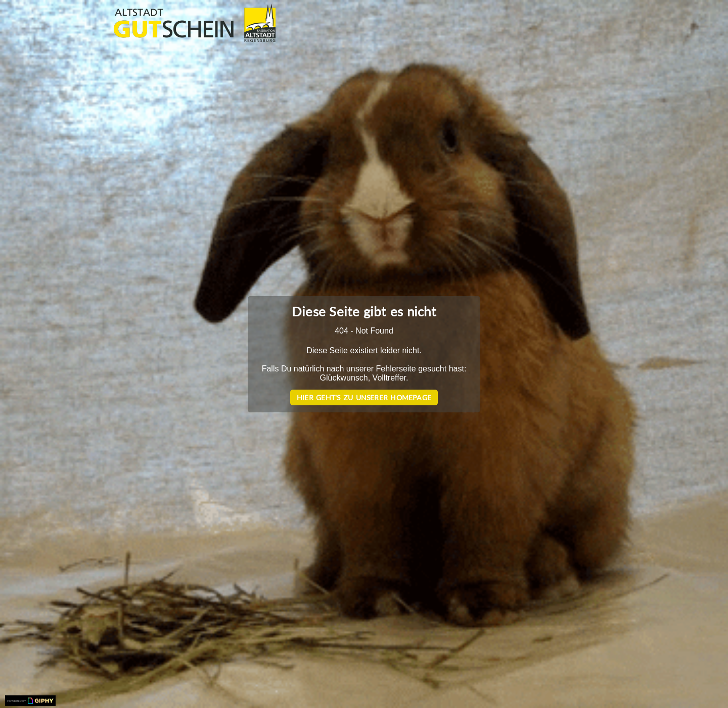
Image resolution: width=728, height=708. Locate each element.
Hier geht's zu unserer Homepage (364, 397)
